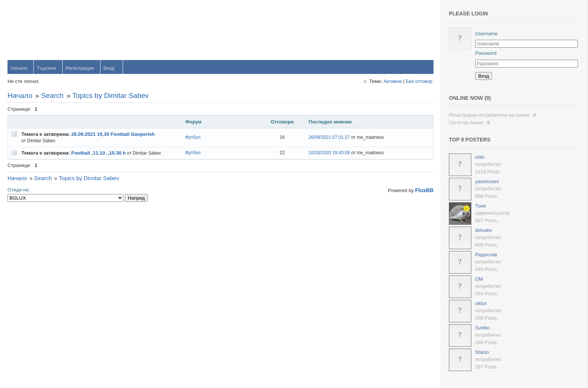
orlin (480, 157)
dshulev (484, 230)
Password (486, 53)
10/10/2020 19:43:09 (329, 153)
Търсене (46, 68)
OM (479, 279)
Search (52, 95)
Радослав (486, 255)
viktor (481, 303)
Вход (109, 68)
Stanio (482, 352)
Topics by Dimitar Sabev (111, 95)
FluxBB (424, 190)
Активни (392, 81)
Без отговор (419, 81)
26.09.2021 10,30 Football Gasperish (113, 134)
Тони (481, 206)
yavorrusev (487, 181)
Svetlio (482, 328)
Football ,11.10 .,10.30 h (98, 153)
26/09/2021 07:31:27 (329, 137)
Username (486, 34)
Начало (19, 68)
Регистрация (80, 68)
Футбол (193, 137)
